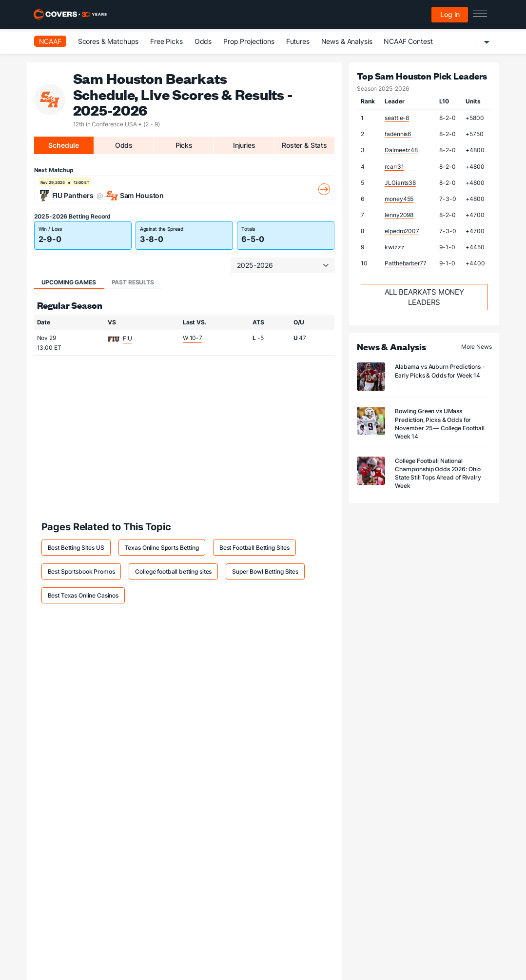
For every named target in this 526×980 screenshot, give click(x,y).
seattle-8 (397, 118)
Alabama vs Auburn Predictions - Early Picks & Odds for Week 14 (440, 371)
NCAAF (50, 41)
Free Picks (166, 41)
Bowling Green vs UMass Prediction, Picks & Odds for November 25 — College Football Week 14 (440, 423)
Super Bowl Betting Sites (265, 571)
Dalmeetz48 (401, 150)
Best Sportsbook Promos (81, 571)
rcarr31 (394, 167)
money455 (399, 199)
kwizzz (394, 247)
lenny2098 (399, 215)
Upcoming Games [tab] (69, 282)
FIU (127, 338)
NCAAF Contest (408, 41)
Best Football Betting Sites (254, 548)
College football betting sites (173, 571)
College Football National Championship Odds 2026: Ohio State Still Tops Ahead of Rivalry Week (438, 473)
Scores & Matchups (108, 41)
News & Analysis (347, 41)
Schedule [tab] (64, 145)
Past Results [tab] (133, 282)
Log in (450, 14)
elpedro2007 (402, 231)
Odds (203, 41)
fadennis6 (398, 134)
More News (477, 347)
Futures (298, 41)
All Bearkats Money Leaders (424, 297)
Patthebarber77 (405, 263)
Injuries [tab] (244, 145)
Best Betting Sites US (76, 548)
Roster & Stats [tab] (304, 145)
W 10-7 (193, 338)
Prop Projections (249, 41)
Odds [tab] (124, 145)
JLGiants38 (400, 183)
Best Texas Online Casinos (83, 595)
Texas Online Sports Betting (162, 548)
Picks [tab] (184, 145)
